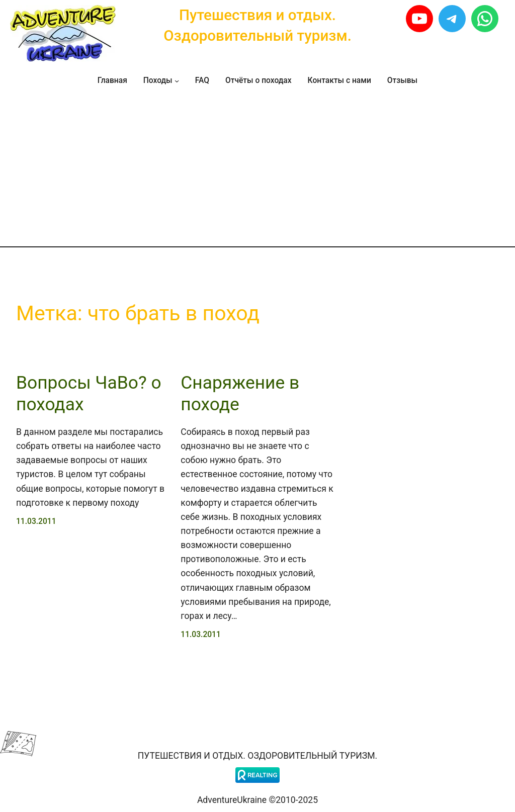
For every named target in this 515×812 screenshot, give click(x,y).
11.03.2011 (36, 521)
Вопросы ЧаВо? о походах (89, 393)
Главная (112, 80)
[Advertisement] (257, 170)
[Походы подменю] (177, 81)
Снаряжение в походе (240, 393)
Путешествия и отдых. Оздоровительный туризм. (257, 756)
